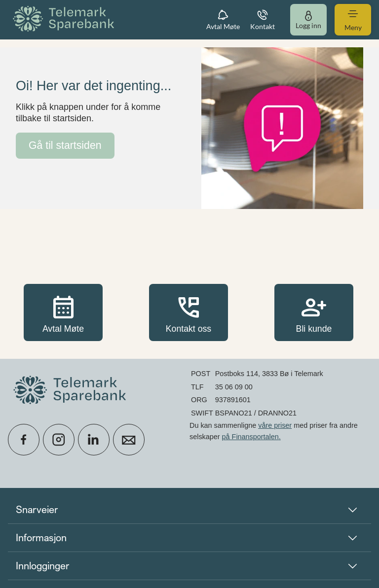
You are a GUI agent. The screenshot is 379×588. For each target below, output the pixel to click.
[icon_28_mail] (129, 440)
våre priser (275, 425)
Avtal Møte (63, 312)
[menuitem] (65, 19)
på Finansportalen (250, 437)
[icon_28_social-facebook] (24, 440)
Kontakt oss (189, 312)
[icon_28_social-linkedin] (94, 440)
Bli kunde (314, 312)
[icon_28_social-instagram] (59, 440)
